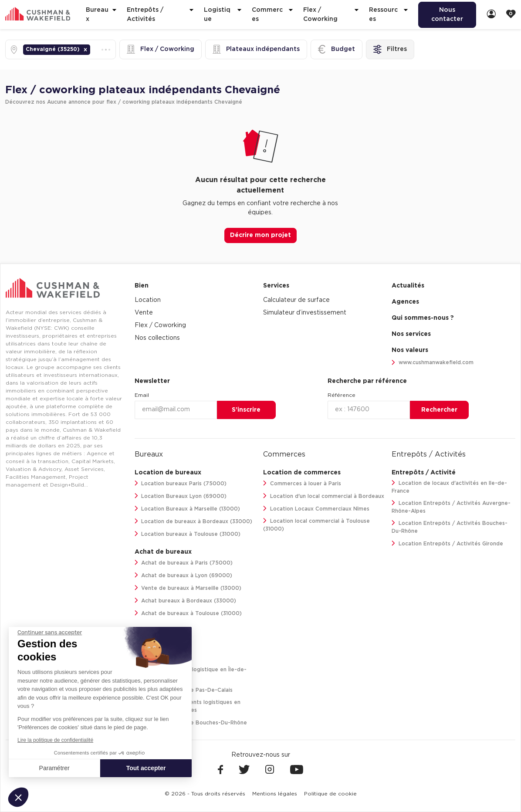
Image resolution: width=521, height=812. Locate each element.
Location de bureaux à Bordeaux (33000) (194, 521)
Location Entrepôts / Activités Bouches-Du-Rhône (450, 527)
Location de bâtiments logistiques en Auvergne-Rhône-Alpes (188, 706)
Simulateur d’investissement (305, 313)
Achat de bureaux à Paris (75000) (184, 563)
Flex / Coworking (160, 325)
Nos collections (157, 338)
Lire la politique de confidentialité (55, 740)
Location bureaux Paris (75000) (181, 483)
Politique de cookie (330, 794)
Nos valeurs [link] (410, 350)
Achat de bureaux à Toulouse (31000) (188, 613)
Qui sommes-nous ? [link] (423, 318)
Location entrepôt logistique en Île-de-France (191, 673)
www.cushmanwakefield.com (433, 363)
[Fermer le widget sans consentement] (50, 633)
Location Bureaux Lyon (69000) (181, 496)
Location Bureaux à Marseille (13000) (188, 509)
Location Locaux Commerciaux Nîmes (316, 509)
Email (142, 395)
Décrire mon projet (260, 235)
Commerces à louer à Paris (302, 483)
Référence (342, 395)
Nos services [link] (411, 334)
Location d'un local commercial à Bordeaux (324, 496)
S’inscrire (246, 410)
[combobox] (93, 49)
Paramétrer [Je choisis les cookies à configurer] (54, 768)
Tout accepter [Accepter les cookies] (146, 768)
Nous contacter (447, 15)
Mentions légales (275, 794)
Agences (405, 302)
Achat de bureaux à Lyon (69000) (184, 575)
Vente (144, 313)
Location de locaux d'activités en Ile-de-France (449, 487)
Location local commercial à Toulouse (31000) (316, 525)
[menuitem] (447, 15)
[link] (491, 15)
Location (148, 300)
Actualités (408, 286)
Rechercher (439, 410)
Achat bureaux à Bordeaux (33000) (186, 601)
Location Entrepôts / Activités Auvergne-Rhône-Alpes (451, 507)
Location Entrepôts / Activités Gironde (447, 543)
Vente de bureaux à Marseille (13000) (188, 588)
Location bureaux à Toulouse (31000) (188, 534)
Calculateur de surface (296, 300)
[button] (85, 50)
